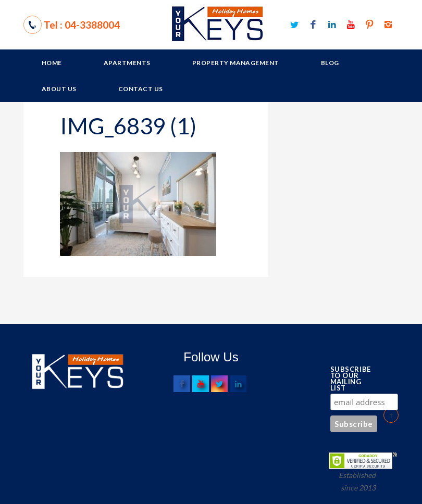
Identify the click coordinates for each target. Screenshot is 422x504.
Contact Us (141, 89)
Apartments (127, 63)
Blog (330, 63)
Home (52, 63)
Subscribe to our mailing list (348, 379)
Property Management (236, 63)
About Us (59, 89)
